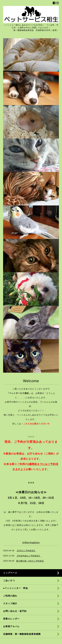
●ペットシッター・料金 (16, 588)
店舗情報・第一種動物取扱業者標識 (22, 634)
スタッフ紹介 (10, 603)
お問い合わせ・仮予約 (15, 611)
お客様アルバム (11, 626)
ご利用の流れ (10, 596)
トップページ (10, 573)
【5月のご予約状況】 (26, 551)
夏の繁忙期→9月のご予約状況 (30, 561)
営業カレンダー (11, 619)
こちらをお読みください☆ (37, 424)
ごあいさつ (9, 580)
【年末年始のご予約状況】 (28, 556)
